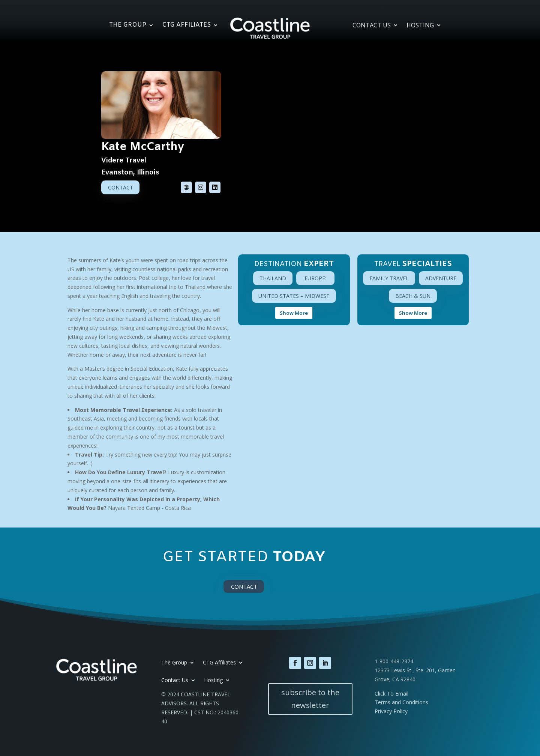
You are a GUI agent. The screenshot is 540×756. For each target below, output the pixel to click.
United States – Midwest (294, 296)
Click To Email (391, 694)
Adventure (441, 278)
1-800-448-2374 (394, 661)
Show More (294, 313)
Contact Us (372, 26)
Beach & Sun (413, 296)
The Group (128, 26)
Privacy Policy (391, 711)
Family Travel (389, 278)
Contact (121, 187)
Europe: (315, 278)
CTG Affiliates (186, 26)
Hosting (420, 26)
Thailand (273, 278)
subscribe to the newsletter (310, 699)
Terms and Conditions (401, 702)
